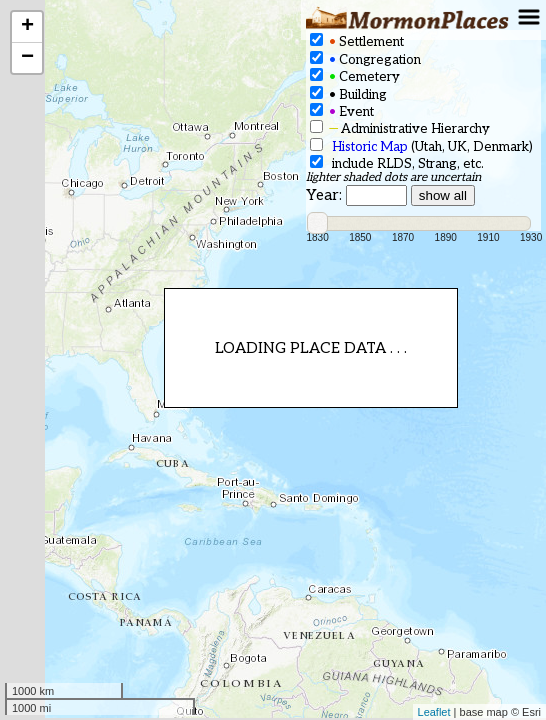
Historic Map (370, 147)
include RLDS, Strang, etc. (397, 163)
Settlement (357, 41)
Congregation (365, 59)
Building (348, 94)
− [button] (27, 58)
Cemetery (355, 76)
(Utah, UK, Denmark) (421, 146)
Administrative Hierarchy (400, 128)
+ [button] (27, 27)
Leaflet (434, 712)
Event (342, 111)
